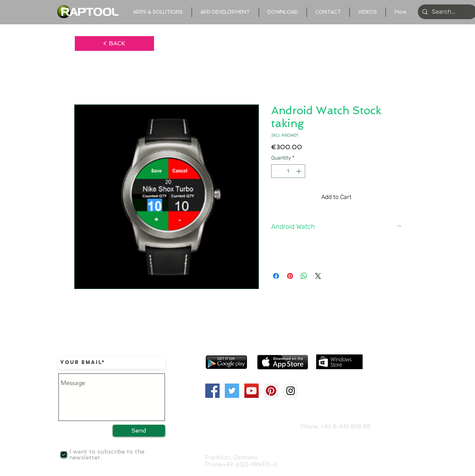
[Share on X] (318, 276)
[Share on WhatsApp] (304, 276)
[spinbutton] (288, 171)
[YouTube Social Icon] (252, 391)
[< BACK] (114, 43)
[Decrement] (277, 171)
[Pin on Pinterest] (290, 276)
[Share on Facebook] (276, 276)
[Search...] (447, 12)
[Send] (139, 431)
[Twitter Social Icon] (232, 391)
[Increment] (299, 171)
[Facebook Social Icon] (212, 391)
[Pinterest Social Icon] (271, 391)
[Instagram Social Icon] (291, 391)
